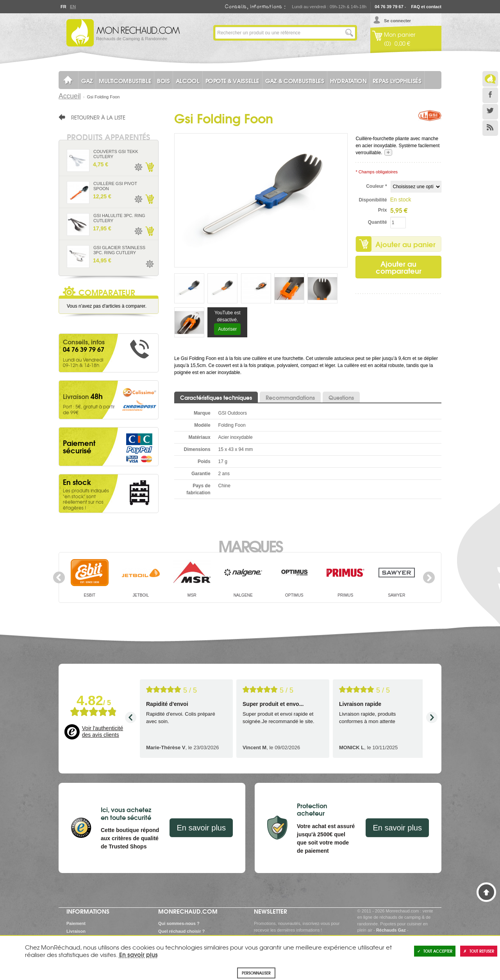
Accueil (70, 96)
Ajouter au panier (405, 244)
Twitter (490, 112)
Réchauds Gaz (391, 930)
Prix (383, 210)
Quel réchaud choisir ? (181, 931)
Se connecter (397, 21)
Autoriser (227, 329)
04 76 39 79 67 (389, 7)
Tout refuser (479, 951)
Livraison (76, 931)
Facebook (490, 95)
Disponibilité (373, 200)
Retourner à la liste (98, 117)
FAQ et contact (426, 7)
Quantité (378, 222)
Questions (341, 397)
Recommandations (290, 397)
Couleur (376, 186)
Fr (63, 7)
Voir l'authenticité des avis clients (103, 732)
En (73, 7)
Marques (250, 545)
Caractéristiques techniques (216, 397)
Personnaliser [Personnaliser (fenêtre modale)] (256, 973)
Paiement (76, 923)
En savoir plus (201, 828)
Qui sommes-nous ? (179, 923)
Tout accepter (435, 951)
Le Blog (490, 79)
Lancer (349, 33)
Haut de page (486, 892)
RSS (490, 128)
